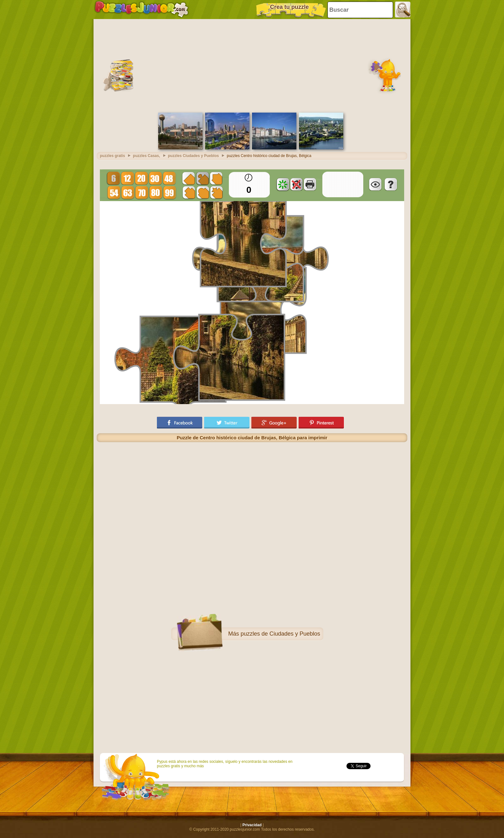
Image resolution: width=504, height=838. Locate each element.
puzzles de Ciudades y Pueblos (280, 634)
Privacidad (252, 825)
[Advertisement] (252, 65)
